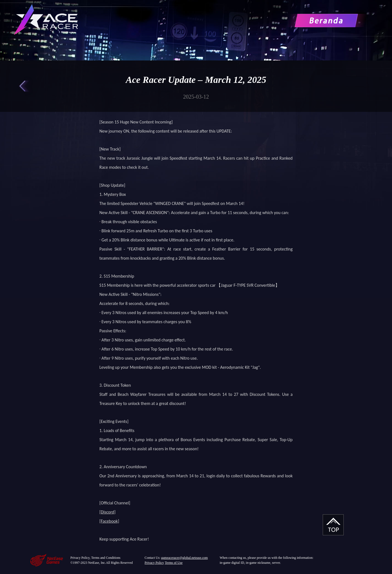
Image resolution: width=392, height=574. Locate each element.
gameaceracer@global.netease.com (185, 558)
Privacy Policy (154, 563)
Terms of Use (174, 563)
